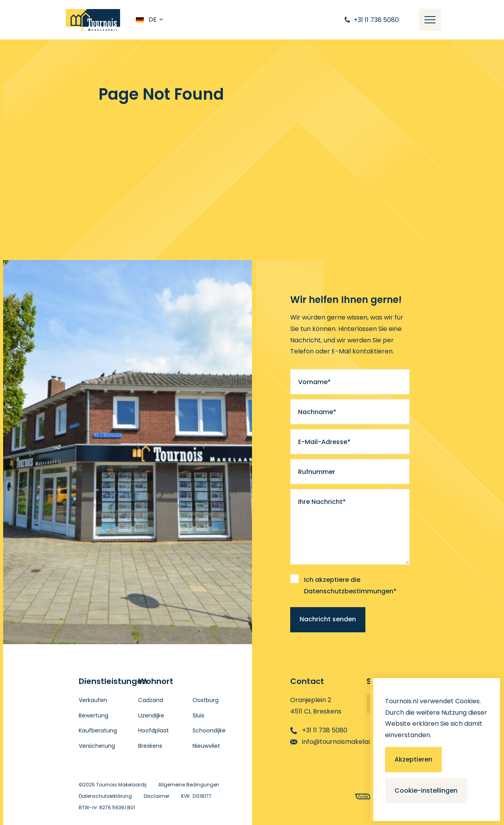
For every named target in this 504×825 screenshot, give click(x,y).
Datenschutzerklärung (105, 796)
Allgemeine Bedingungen (189, 785)
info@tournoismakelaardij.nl (339, 742)
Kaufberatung (98, 730)
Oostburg (206, 700)
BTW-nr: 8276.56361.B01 (107, 807)
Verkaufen (93, 700)
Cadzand (151, 700)
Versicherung (97, 746)
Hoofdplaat (154, 730)
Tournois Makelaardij (121, 785)
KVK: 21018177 (196, 796)
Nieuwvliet (206, 746)
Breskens (150, 746)
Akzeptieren (413, 759)
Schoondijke (209, 730)
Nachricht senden (328, 619)
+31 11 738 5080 (319, 730)
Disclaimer (157, 796)
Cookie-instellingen (426, 791)
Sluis (198, 715)
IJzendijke (151, 715)
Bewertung (94, 715)
